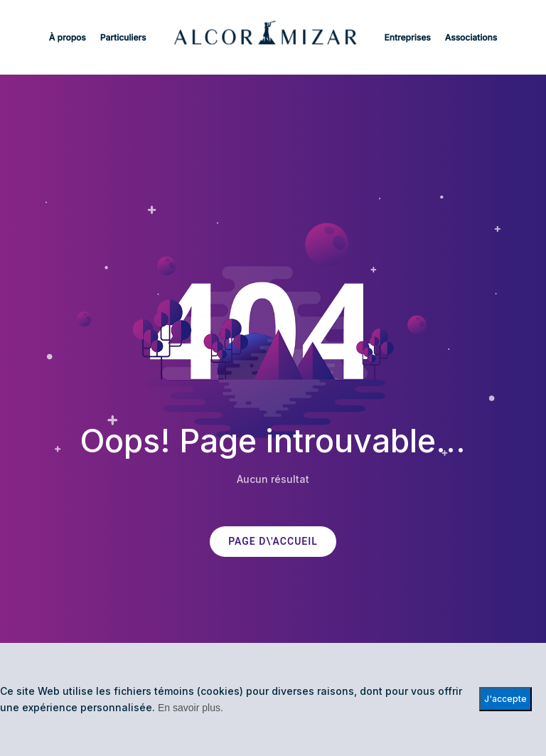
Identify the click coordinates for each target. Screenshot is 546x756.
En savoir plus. (191, 708)
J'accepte (505, 699)
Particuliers (123, 37)
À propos (68, 37)
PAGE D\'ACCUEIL (273, 542)
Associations (471, 37)
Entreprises (408, 37)
